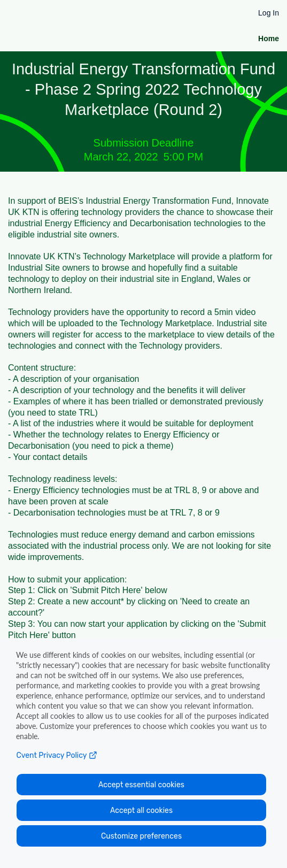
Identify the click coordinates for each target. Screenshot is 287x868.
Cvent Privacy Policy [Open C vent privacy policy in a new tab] (56, 755)
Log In (269, 13)
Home (269, 39)
